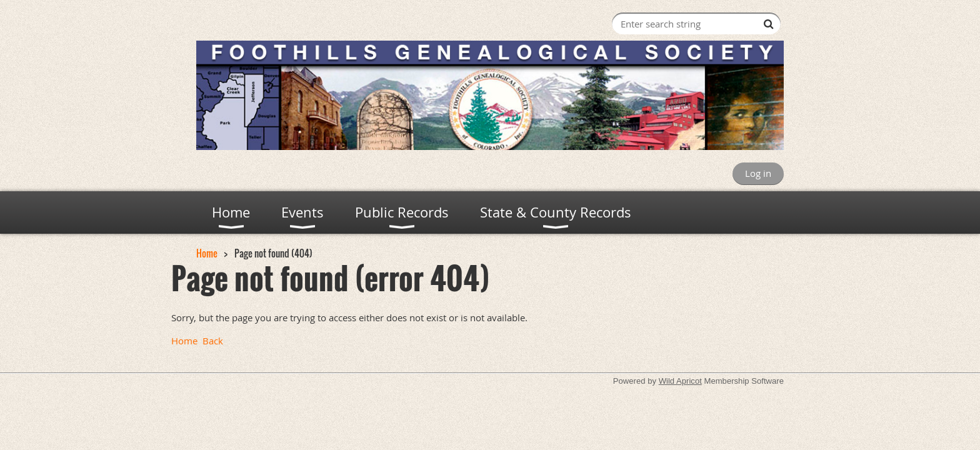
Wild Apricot (680, 381)
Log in (758, 173)
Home (207, 253)
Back (213, 341)
